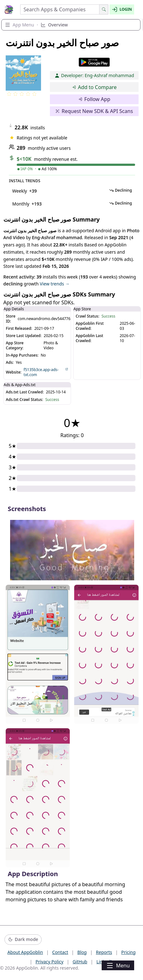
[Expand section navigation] (71, 25)
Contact (60, 952)
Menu (118, 966)
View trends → (55, 284)
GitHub (80, 962)
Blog (82, 952)
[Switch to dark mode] (23, 940)
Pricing (128, 952)
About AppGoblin (25, 952)
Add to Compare (94, 87)
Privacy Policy (50, 962)
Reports (104, 952)
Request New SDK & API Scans (94, 111)
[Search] (104, 9)
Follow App (94, 99)
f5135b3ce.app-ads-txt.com (46, 372)
